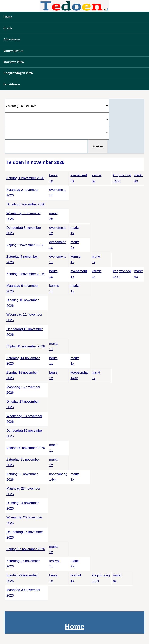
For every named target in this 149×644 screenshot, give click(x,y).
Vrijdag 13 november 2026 (26, 346)
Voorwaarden (13, 51)
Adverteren (12, 39)
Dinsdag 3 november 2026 (26, 204)
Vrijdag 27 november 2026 (26, 549)
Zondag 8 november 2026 (25, 274)
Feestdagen (12, 84)
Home (8, 17)
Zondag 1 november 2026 (25, 178)
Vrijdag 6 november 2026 (25, 245)
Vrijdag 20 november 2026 (26, 448)
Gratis (8, 28)
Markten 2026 (14, 62)
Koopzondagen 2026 (18, 73)
